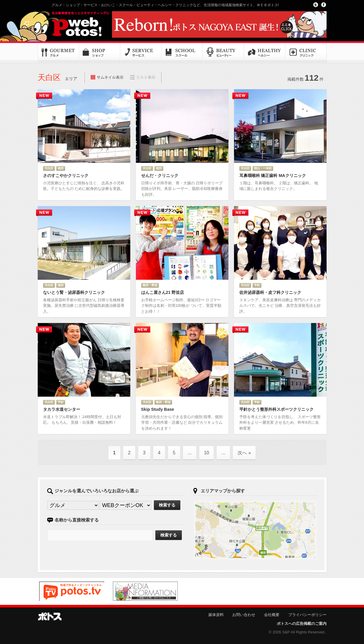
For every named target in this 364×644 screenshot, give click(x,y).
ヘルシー (265, 53)
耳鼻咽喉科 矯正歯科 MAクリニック (273, 176)
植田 (61, 168)
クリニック (306, 53)
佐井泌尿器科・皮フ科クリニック (270, 292)
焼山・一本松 (263, 168)
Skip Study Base (158, 409)
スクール (182, 53)
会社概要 (272, 615)
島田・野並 (150, 285)
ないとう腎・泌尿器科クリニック (74, 292)
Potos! (73, 24)
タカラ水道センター (62, 409)
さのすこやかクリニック (66, 176)
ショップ (100, 53)
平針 (257, 285)
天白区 (49, 168)
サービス (141, 53)
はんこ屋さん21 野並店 (163, 292)
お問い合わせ (244, 615)
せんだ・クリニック (160, 176)
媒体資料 (216, 615)
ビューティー (223, 53)
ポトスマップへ (255, 530)
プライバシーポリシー (307, 615)
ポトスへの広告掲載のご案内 (302, 624)
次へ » (244, 453)
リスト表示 (146, 77)
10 (206, 453)
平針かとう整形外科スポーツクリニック (276, 409)
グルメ (58, 53)
